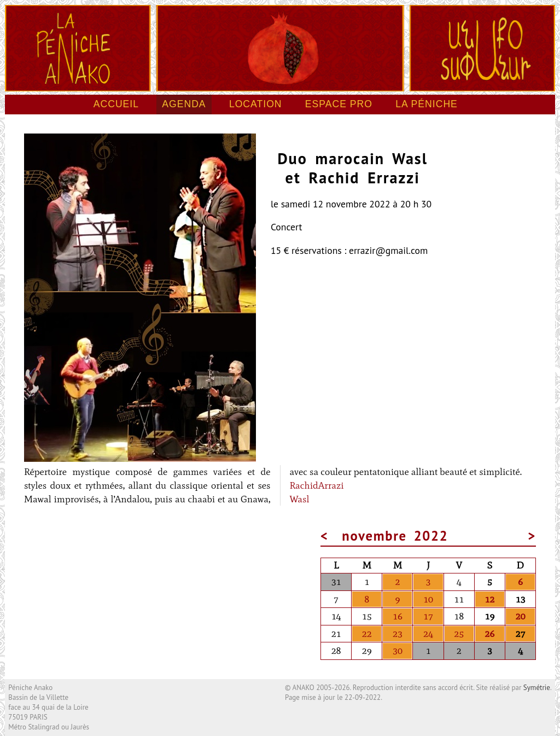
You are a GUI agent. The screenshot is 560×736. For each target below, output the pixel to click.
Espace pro (339, 104)
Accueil (116, 104)
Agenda (184, 104)
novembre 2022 (395, 536)
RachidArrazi (317, 485)
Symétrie (537, 688)
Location (256, 104)
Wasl (300, 499)
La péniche (427, 104)
